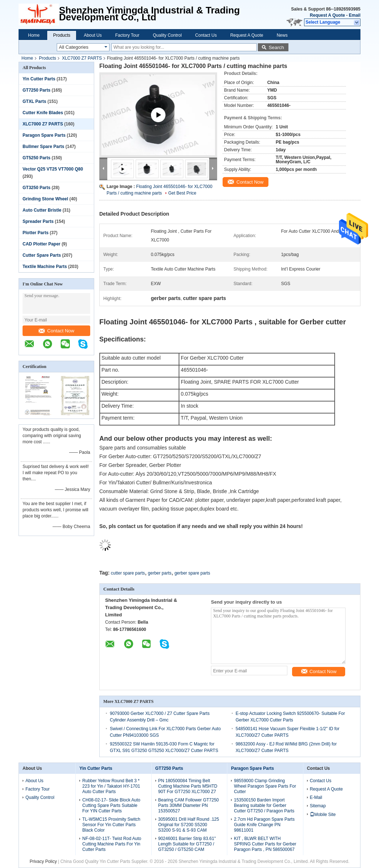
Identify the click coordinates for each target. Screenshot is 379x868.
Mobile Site (323, 815)
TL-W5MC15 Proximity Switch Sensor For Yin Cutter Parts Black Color (111, 825)
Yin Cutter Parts (39, 79)
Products (62, 35)
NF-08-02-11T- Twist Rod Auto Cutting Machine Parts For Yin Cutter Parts (112, 844)
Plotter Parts (35, 233)
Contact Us (206, 35)
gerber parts (160, 573)
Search (276, 47)
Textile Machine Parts (45, 267)
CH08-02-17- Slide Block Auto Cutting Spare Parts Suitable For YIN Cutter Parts (111, 805)
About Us (93, 35)
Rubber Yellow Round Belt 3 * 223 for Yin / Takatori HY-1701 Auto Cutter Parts (111, 786)
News (282, 35)
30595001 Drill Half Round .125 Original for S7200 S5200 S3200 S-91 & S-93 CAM (189, 825)
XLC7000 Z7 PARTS (82, 58)
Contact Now (56, 331)
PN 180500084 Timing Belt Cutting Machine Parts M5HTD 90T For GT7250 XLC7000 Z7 (188, 786)
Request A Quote (327, 15)
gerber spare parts (192, 573)
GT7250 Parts (37, 90)
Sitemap (318, 806)
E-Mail (316, 797)
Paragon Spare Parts (44, 135)
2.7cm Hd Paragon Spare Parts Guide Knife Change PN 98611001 (264, 825)
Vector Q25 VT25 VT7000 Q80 (53, 169)
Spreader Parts (38, 221)
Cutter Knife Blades (43, 113)
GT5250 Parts (37, 158)
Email (355, 15)
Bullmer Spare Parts (43, 147)
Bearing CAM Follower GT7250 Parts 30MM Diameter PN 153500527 (189, 805)
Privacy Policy (43, 861)
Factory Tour (127, 35)
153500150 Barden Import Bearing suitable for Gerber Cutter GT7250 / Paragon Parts (264, 805)
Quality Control (167, 35)
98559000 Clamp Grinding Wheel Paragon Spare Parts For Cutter (265, 786)
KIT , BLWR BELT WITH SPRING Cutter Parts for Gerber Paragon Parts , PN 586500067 (265, 844)
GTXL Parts (34, 101)
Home (34, 35)
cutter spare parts (128, 573)
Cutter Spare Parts (42, 255)
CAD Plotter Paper (41, 244)
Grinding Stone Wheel (45, 199)
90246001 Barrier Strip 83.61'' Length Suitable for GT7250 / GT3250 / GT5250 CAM (187, 844)
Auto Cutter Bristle (42, 210)
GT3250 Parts (37, 188)
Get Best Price (182, 193)
